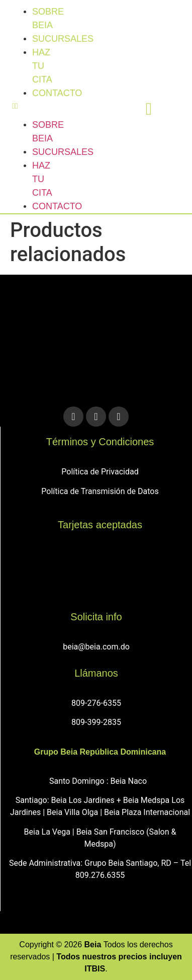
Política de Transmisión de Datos (100, 491)
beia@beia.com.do (96, 647)
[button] (20, 106)
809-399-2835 (96, 722)
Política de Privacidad (100, 472)
